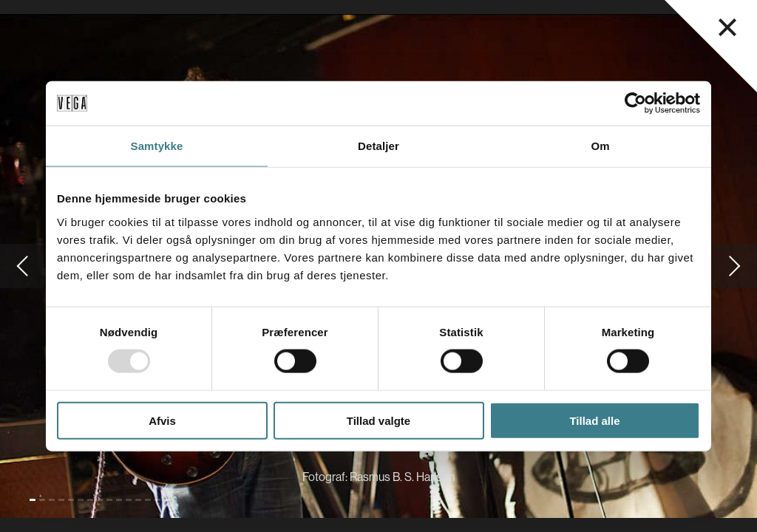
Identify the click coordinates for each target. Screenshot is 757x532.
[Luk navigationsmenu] (727, 27)
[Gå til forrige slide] (22, 266)
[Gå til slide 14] (157, 500)
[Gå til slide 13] (148, 500)
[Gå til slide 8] (100, 500)
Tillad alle (594, 420)
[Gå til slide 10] (119, 500)
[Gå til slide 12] (138, 500)
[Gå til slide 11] (129, 500)
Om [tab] (600, 146)
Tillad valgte (378, 420)
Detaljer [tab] (378, 146)
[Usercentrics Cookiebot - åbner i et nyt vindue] (635, 103)
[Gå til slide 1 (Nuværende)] (33, 500)
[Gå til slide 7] (90, 500)
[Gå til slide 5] (71, 500)
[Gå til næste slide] (735, 266)
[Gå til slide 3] (52, 500)
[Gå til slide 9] (109, 500)
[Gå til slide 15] (167, 500)
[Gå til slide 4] (61, 500)
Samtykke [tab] (157, 146)
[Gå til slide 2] (42, 500)
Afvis (162, 420)
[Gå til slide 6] (81, 500)
